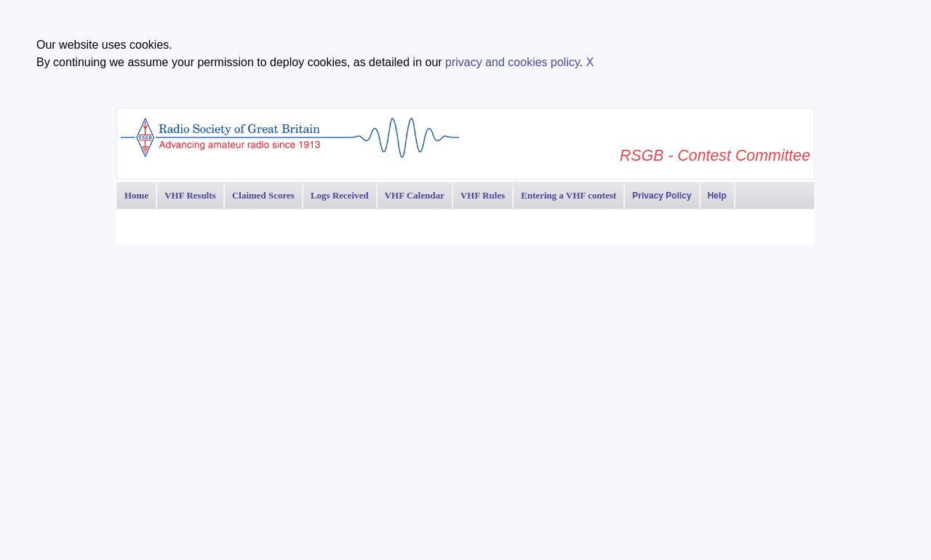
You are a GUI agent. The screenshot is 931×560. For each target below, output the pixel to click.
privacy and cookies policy (512, 62)
